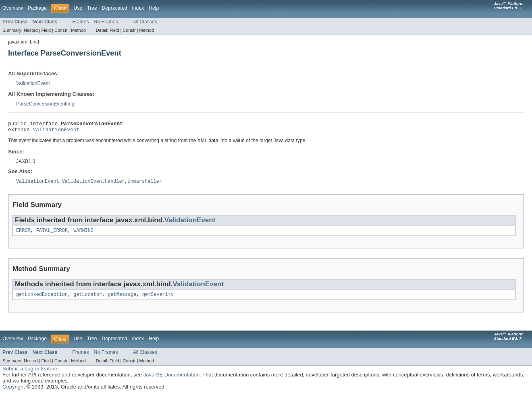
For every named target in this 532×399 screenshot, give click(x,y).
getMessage (122, 299)
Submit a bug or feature (30, 373)
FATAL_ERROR (52, 234)
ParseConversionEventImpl (46, 104)
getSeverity (158, 299)
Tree (92, 8)
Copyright (14, 391)
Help (154, 8)
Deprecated (115, 8)
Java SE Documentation (171, 379)
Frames (80, 22)
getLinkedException (42, 299)
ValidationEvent (33, 83)
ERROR (23, 234)
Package (37, 8)
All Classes (145, 22)
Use (78, 8)
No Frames (106, 22)
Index (138, 8)
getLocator (88, 299)
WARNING (83, 234)
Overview (13, 8)
